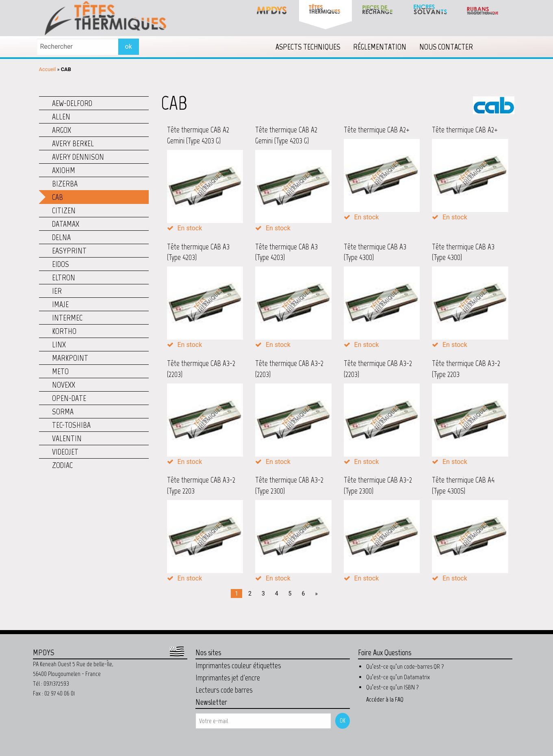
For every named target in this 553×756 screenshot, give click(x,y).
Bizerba (65, 184)
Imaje (60, 304)
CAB (57, 197)
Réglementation (380, 47)
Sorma (63, 412)
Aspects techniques (308, 47)
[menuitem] (308, 47)
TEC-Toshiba (71, 425)
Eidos (61, 264)
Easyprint (69, 251)
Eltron (64, 277)
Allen (61, 117)
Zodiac (62, 465)
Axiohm (64, 170)
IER (57, 291)
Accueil (48, 69)
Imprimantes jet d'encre (228, 678)
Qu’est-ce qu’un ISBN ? (393, 687)
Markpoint (70, 358)
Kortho (64, 331)
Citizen (64, 210)
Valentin (67, 438)
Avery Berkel (73, 143)
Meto (60, 371)
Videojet (65, 452)
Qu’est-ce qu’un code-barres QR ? (405, 666)
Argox (62, 130)
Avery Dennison (78, 157)
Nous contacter (446, 47)
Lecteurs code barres (224, 690)
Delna (61, 237)
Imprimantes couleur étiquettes (238, 665)
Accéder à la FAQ (385, 699)
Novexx (64, 385)
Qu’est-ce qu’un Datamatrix (398, 677)
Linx (59, 344)
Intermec (67, 318)
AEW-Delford (72, 103)
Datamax (66, 224)
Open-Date (69, 398)
